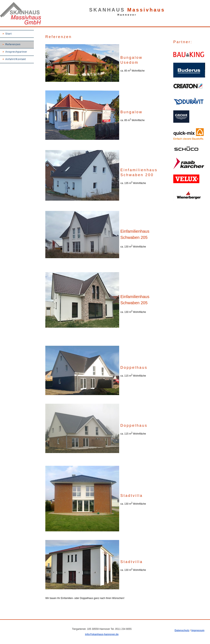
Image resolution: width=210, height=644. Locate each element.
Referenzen (13, 44)
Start (9, 34)
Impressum (198, 630)
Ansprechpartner (16, 52)
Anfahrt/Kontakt (16, 59)
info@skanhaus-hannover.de (102, 634)
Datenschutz (182, 630)
